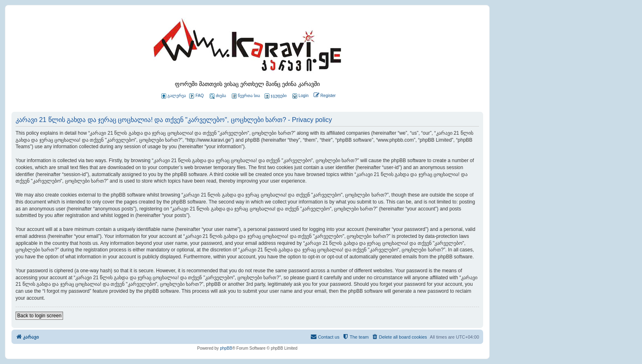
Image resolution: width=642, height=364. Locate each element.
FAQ (196, 96)
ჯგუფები (276, 96)
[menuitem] (300, 96)
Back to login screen (39, 316)
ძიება (218, 96)
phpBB (226, 348)
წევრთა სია (246, 96)
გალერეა (174, 96)
